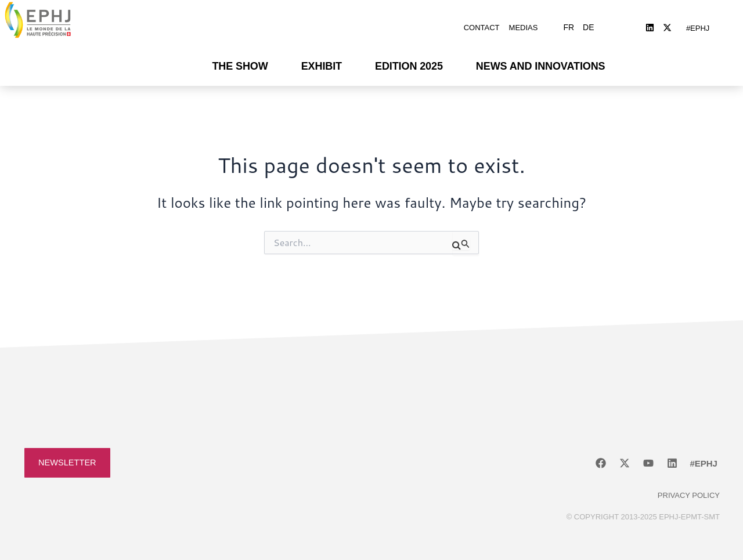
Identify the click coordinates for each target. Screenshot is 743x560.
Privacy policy (689, 489)
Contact (482, 25)
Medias (524, 25)
